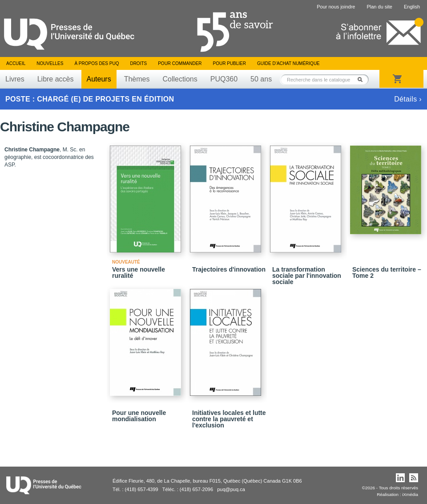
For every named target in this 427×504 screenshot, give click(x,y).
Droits (138, 63)
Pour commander (180, 63)
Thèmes (137, 79)
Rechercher (363, 79)
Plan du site (379, 7)
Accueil (16, 63)
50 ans (261, 79)
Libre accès (56, 79)
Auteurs (99, 79)
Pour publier (230, 63)
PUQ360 (224, 79)
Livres (15, 79)
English (412, 7)
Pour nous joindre (336, 7)
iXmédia (410, 494)
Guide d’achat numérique (288, 63)
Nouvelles (50, 63)
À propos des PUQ (97, 63)
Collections (180, 79)
